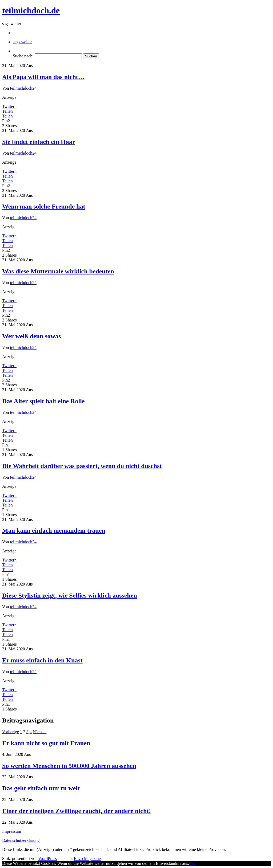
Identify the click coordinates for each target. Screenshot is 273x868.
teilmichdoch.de (31, 10)
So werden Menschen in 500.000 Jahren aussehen (69, 766)
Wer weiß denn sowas (31, 336)
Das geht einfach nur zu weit (41, 788)
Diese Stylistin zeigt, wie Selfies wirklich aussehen (70, 595)
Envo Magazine (87, 859)
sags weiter (22, 42)
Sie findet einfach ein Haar (39, 142)
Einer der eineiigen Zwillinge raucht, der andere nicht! (77, 811)
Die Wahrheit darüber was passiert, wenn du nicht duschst (82, 466)
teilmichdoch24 (23, 88)
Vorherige (11, 732)
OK (192, 863)
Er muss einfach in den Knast (42, 660)
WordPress (48, 859)
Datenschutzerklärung (21, 840)
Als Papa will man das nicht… (43, 77)
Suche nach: (23, 56)
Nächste (40, 732)
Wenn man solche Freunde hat (44, 206)
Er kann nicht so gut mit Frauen (46, 743)
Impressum (12, 831)
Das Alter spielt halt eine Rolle (43, 401)
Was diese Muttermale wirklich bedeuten (58, 271)
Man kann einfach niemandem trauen (54, 531)
